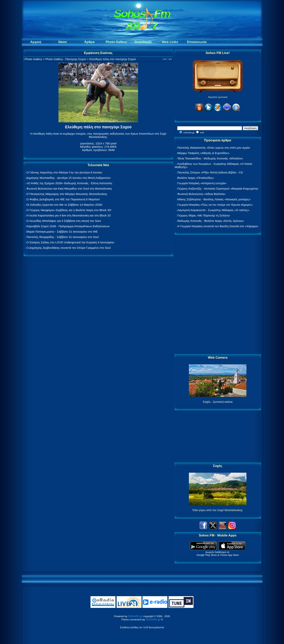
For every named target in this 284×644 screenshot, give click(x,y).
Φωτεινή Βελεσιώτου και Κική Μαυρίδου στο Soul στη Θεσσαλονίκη (69, 189)
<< (165, 59)
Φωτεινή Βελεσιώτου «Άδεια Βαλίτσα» (202, 194)
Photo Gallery (33, 59)
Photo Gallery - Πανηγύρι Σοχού (66, 59)
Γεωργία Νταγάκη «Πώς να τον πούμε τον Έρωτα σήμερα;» (215, 205)
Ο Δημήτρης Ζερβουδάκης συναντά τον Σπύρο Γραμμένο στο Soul (69, 248)
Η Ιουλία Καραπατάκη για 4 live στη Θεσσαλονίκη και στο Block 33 (69, 215)
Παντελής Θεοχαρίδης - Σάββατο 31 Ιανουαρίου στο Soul (63, 237)
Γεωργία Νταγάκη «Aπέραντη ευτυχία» (202, 183)
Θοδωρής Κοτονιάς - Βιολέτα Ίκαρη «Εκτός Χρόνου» (211, 221)
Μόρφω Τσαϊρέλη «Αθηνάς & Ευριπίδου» (203, 153)
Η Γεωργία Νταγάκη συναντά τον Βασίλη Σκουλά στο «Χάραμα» (218, 226)
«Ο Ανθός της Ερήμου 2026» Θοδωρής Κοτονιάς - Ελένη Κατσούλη (69, 183)
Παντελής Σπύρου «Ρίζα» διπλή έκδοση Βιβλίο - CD (210, 172)
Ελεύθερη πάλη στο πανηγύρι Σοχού (113, 59)
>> (170, 59)
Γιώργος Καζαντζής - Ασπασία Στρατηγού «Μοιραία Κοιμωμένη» (218, 189)
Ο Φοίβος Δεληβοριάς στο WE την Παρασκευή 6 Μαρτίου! (63, 199)
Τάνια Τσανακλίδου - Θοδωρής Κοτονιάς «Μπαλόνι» (210, 158)
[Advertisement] (218, 295)
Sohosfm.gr (135, 616)
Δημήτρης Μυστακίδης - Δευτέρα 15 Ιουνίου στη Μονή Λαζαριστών (68, 178)
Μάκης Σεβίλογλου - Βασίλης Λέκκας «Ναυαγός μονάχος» (214, 199)
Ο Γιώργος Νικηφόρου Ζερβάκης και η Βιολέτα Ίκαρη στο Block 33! (69, 210)
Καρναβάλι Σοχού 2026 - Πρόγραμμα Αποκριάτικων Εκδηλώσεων (68, 226)
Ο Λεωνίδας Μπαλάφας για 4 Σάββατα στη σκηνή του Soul (64, 221)
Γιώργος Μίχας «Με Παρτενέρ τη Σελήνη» (204, 215)
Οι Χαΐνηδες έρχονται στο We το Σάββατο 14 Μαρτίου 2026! (64, 205)
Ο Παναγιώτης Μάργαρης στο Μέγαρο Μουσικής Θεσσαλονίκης (67, 194)
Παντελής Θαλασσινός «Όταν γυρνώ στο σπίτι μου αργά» (214, 148)
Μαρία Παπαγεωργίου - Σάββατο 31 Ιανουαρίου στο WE (62, 232)
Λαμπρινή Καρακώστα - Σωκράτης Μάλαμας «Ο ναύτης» (213, 210)
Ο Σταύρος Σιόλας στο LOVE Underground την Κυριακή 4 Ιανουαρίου (70, 242)
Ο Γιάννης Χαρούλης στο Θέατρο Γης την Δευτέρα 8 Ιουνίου (64, 172)
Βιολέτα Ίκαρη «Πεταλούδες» (196, 178)
